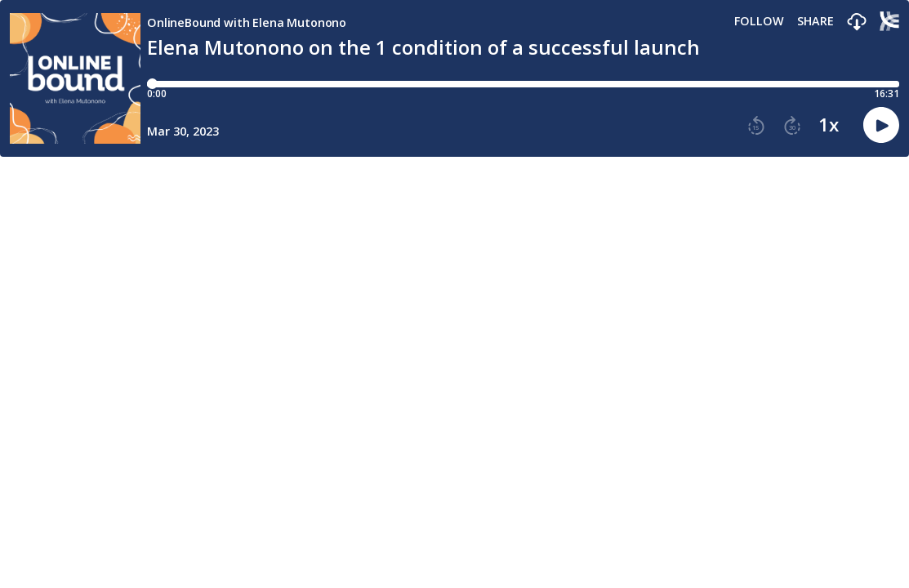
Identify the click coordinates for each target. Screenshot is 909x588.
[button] (857, 22)
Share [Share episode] (815, 21)
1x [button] (829, 125)
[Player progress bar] (523, 84)
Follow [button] (759, 21)
